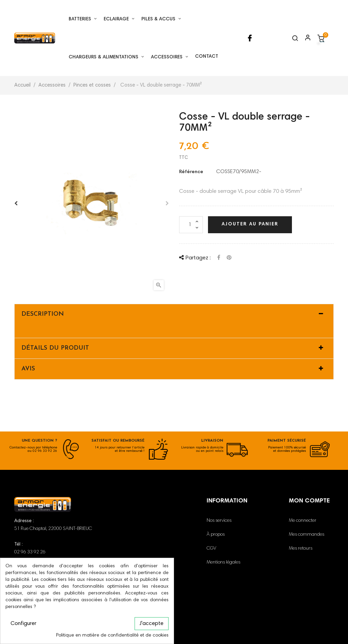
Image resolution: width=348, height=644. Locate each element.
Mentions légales (223, 563)
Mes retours (301, 549)
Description (43, 314)
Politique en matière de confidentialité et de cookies (112, 636)
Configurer (23, 624)
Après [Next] (167, 203)
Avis (28, 369)
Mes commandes (307, 535)
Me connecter (303, 521)
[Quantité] (191, 225)
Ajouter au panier (250, 224)
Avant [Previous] (16, 203)
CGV (211, 549)
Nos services (219, 521)
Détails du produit (55, 348)
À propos (216, 535)
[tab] (174, 314)
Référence (191, 172)
